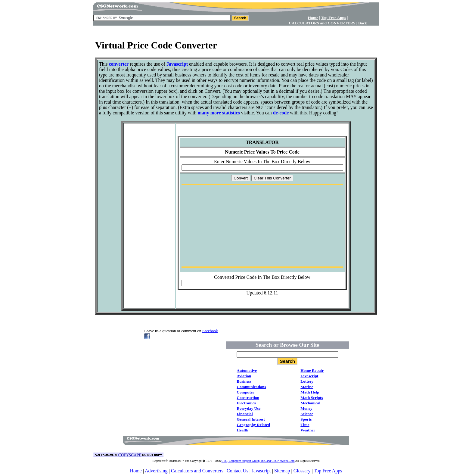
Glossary (302, 471)
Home (136, 471)
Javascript (261, 471)
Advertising (156, 471)
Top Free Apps (328, 471)
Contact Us (238, 471)
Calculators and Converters (197, 471)
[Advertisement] (236, 28)
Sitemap (282, 471)
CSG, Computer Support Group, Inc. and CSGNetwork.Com (258, 461)
